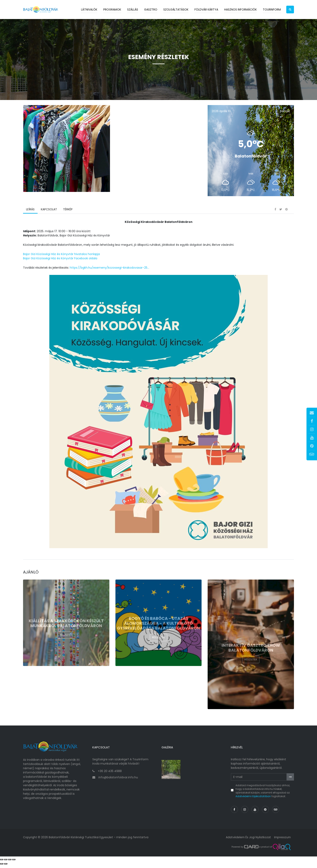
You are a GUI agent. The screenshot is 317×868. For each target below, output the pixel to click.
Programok (112, 10)
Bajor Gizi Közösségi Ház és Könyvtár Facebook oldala (60, 263)
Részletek (66, 639)
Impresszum (282, 840)
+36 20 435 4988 (110, 774)
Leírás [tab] (30, 214)
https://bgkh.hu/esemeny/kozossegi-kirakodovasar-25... (109, 272)
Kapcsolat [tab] (49, 214)
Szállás (133, 10)
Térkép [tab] (68, 214)
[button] (290, 10)
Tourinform (272, 10)
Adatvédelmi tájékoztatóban (253, 799)
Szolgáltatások (176, 10)
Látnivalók (89, 10)
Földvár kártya (206, 10)
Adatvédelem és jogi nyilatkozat (247, 840)
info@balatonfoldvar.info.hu (118, 780)
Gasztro (151, 10)
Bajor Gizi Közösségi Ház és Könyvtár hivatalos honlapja (61, 258)
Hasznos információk (240, 10)
